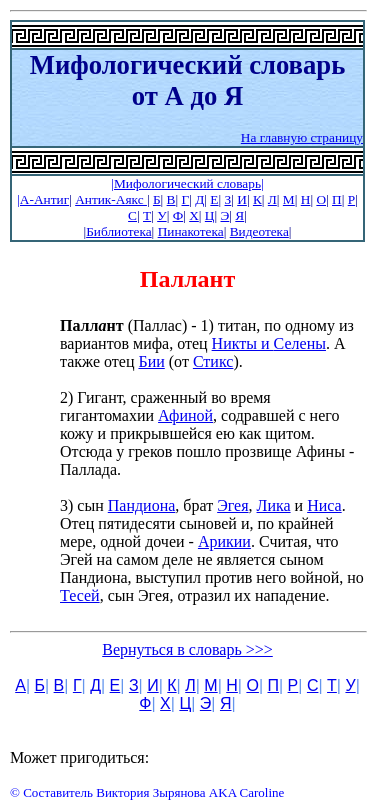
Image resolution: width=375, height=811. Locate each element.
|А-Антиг (43, 199)
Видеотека (259, 231)
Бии (151, 361)
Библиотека (118, 231)
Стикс (213, 361)
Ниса (324, 505)
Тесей (80, 595)
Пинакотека (191, 231)
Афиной (185, 415)
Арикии (224, 541)
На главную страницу (302, 137)
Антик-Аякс (111, 199)
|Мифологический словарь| (187, 183)
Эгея (232, 505)
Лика (274, 505)
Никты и (243, 343)
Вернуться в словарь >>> (187, 649)
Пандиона (142, 505)
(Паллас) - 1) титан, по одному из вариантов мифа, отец (207, 334)
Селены (300, 343)
